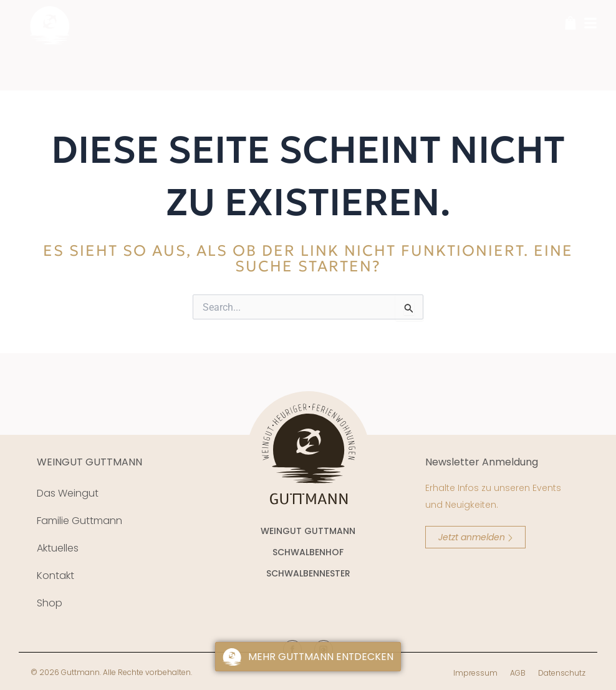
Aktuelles (58, 548)
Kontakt (55, 576)
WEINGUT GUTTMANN (89, 462)
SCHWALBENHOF (308, 552)
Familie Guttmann (79, 521)
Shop (50, 603)
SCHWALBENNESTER (308, 573)
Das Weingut (68, 493)
